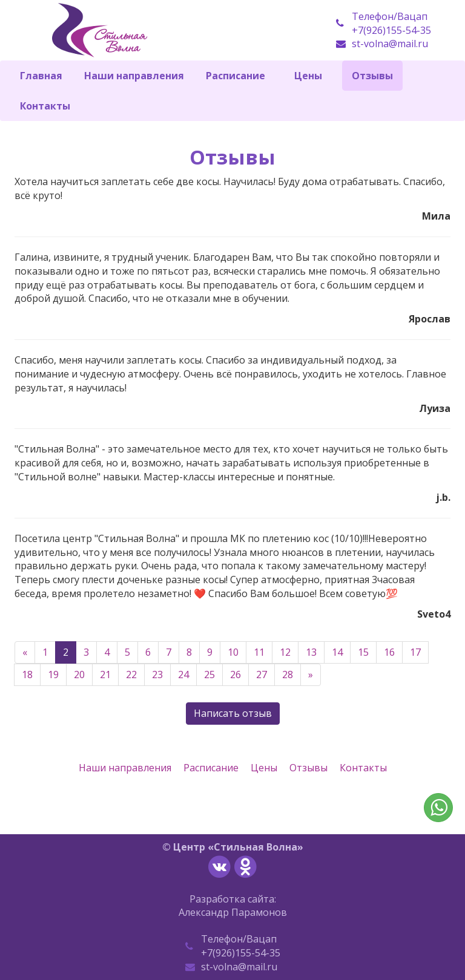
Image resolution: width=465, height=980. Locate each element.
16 (389, 652)
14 (337, 652)
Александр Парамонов (233, 912)
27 (262, 675)
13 (311, 652)
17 (415, 652)
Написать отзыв (233, 713)
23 (157, 675)
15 (363, 652)
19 (53, 675)
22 (131, 675)
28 (288, 675)
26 (236, 675)
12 (285, 652)
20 (79, 675)
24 (183, 675)
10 (233, 652)
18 (27, 675)
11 (259, 652)
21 (105, 675)
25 (209, 675)
